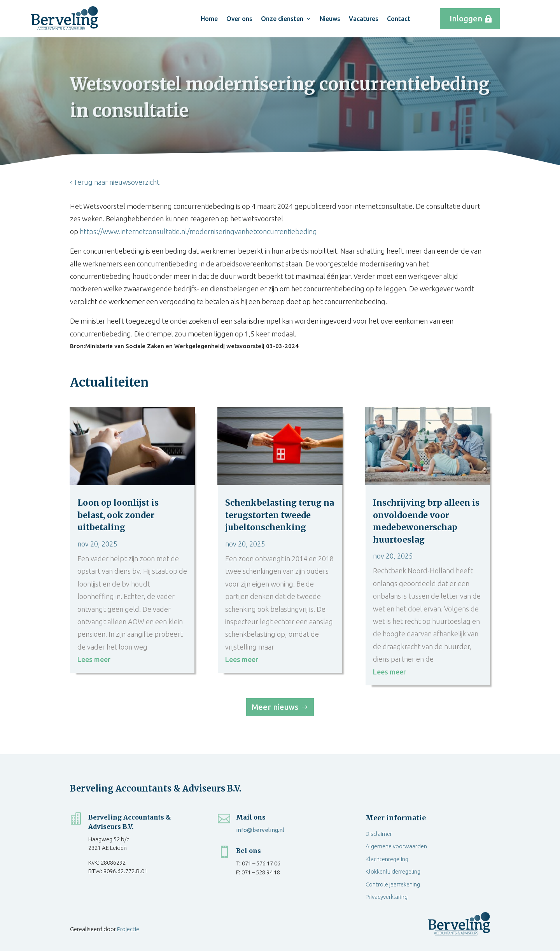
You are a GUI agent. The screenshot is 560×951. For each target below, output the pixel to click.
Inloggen (466, 18)
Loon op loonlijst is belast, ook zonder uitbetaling (118, 515)
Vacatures (364, 19)
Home (209, 19)
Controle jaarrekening (393, 884)
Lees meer (94, 659)
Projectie (128, 929)
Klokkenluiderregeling (393, 871)
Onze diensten (282, 19)
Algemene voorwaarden (396, 846)
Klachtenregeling (387, 859)
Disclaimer (379, 834)
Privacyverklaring (387, 897)
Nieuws (330, 19)
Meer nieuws (275, 707)
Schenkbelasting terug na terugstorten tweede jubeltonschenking (280, 515)
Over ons (239, 19)
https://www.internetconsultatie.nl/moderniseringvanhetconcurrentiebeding (198, 231)
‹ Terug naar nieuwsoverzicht (115, 182)
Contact (399, 19)
